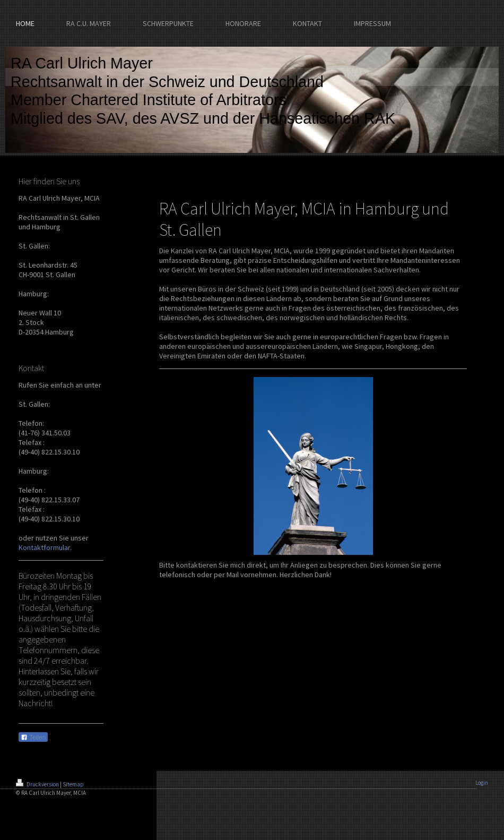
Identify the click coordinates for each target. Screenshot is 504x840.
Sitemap (73, 784)
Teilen (33, 738)
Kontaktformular (44, 547)
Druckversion (38, 784)
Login (482, 783)
